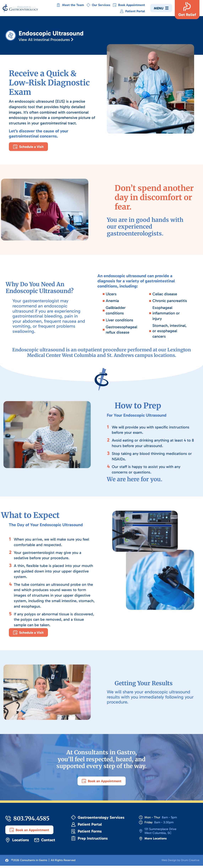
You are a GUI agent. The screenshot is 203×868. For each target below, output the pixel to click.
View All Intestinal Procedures (49, 40)
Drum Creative (190, 862)
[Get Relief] (187, 7)
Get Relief (187, 15)
